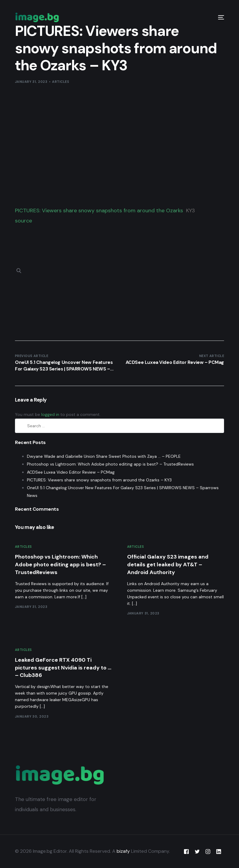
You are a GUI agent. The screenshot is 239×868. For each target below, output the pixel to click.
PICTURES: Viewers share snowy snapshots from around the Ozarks (99, 210)
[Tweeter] (197, 851)
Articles (61, 82)
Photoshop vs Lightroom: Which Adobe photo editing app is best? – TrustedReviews (110, 464)
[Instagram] (208, 851)
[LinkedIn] (219, 851)
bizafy (123, 851)
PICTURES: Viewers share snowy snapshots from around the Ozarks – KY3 (99, 480)
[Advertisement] (119, 144)
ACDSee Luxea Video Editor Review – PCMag (71, 472)
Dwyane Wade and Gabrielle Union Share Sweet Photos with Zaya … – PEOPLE (104, 456)
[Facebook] (186, 851)
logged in (50, 414)
